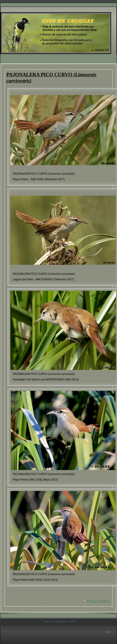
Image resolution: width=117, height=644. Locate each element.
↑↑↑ (108, 632)
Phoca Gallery (98, 601)
